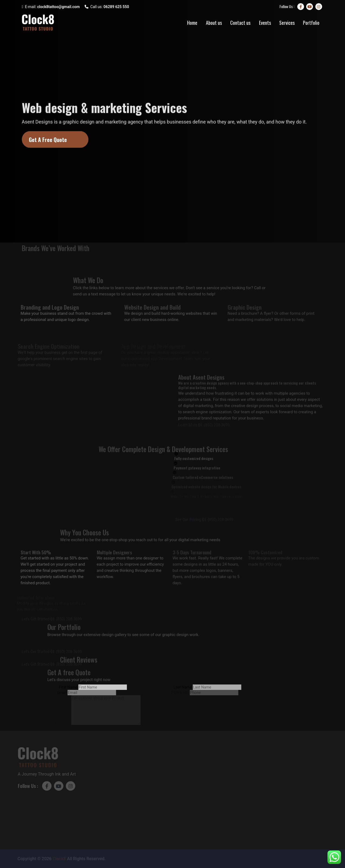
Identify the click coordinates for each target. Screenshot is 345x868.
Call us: (107, 7)
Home (192, 23)
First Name (65, 687)
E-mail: (51, 7)
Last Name (179, 687)
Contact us (240, 23)
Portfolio (311, 23)
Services (287, 23)
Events (265, 23)
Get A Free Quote (48, 140)
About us (214, 23)
